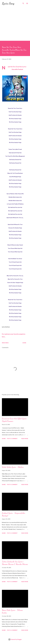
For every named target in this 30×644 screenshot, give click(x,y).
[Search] (23, 3)
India (7, 343)
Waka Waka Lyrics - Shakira (13, 467)
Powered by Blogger (15, 639)
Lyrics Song (8, 3)
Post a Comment (12, 439)
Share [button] (24, 343)
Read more (25, 439)
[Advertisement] (15, 25)
